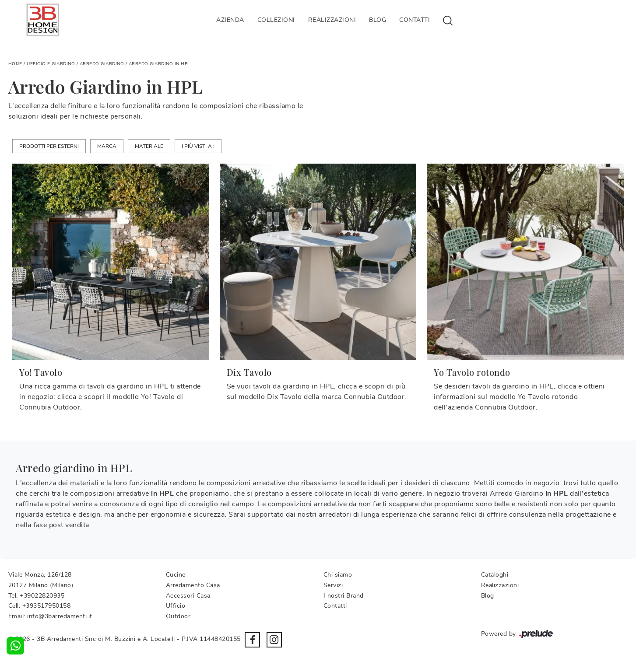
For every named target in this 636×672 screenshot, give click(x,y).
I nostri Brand (344, 596)
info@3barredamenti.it (60, 616)
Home (15, 64)
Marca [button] (107, 146)
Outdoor (178, 616)
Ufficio (176, 606)
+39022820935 (42, 596)
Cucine (176, 575)
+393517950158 (47, 606)
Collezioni (276, 20)
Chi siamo (338, 575)
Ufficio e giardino (51, 64)
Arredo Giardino (102, 64)
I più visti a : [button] (198, 146)
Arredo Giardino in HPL (159, 64)
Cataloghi (495, 575)
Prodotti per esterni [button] (49, 146)
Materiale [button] (149, 146)
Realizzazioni (332, 20)
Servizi (333, 585)
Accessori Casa (188, 596)
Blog (378, 20)
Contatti (415, 20)
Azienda (230, 20)
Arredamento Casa (193, 585)
